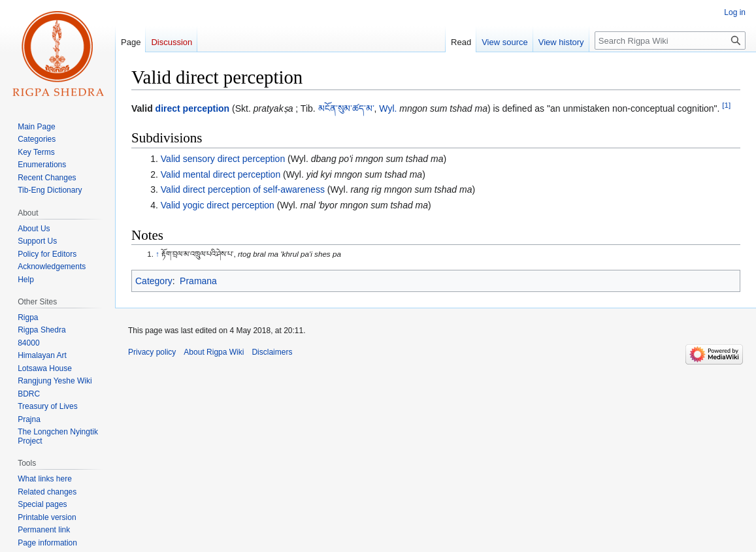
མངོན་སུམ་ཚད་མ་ (346, 108)
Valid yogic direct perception (218, 205)
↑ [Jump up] (157, 254)
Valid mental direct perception (221, 174)
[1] (726, 105)
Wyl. (388, 108)
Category (154, 281)
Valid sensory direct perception (223, 159)
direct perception (193, 108)
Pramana (198, 281)
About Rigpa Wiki (214, 352)
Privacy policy (152, 352)
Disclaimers (272, 352)
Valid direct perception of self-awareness (243, 189)
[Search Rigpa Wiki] (670, 41)
